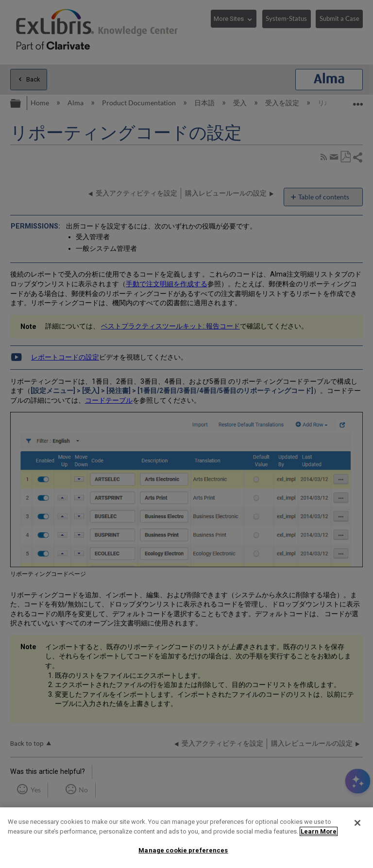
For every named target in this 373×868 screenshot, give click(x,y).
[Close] (357, 823)
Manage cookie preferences (183, 850)
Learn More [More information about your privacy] (319, 831)
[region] (186, 838)
